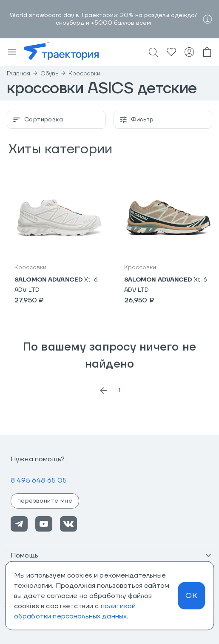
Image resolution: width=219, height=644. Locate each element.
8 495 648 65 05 (39, 480)
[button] (109, 555)
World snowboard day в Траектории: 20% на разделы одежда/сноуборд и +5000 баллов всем (103, 19)
